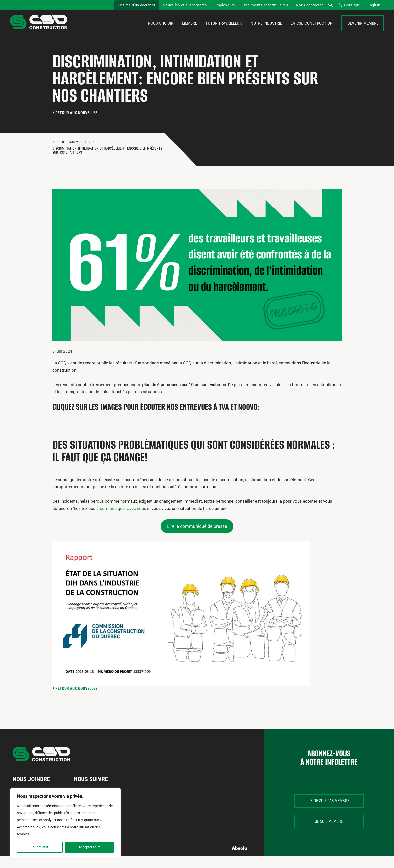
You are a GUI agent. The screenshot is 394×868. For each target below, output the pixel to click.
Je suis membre (329, 833)
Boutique (352, 5)
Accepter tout (89, 847)
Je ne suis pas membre (329, 813)
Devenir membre (363, 29)
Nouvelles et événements (185, 5)
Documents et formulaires (265, 5)
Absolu (240, 860)
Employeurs (225, 5)
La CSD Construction (312, 29)
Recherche (330, 5)
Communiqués (80, 154)
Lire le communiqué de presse (197, 539)
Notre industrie (266, 29)
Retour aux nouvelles (77, 125)
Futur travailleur (224, 29)
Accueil (59, 154)
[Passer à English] (374, 5)
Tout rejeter (40, 847)
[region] (65, 823)
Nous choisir (160, 29)
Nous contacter (309, 5)
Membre (189, 29)
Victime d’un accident (136, 5)
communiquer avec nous (123, 521)
